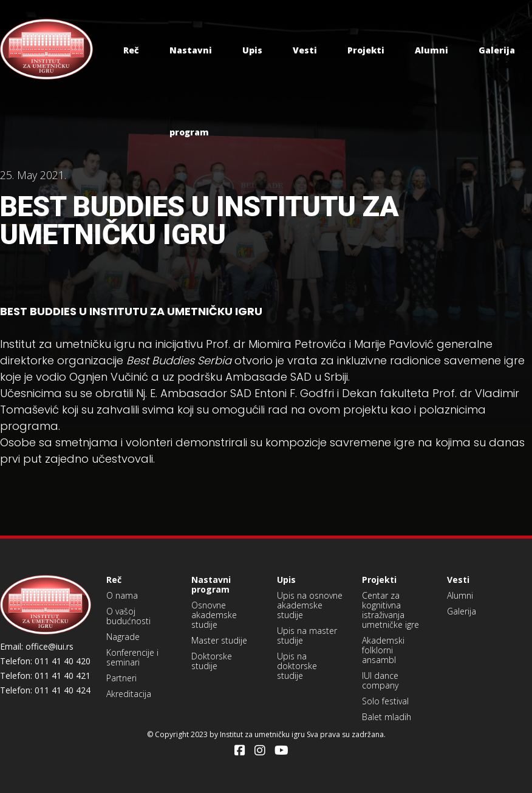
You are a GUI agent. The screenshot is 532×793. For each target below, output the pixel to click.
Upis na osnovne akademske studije (310, 605)
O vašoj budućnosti (128, 616)
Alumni (431, 50)
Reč (131, 50)
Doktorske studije (212, 661)
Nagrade (123, 637)
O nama (122, 595)
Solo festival (385, 701)
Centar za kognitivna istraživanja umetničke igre (390, 610)
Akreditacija (129, 694)
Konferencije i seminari (132, 657)
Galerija (497, 50)
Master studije (219, 640)
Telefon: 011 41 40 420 (45, 661)
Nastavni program (211, 584)
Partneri (121, 678)
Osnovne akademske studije (214, 615)
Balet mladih (387, 717)
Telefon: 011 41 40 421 (45, 676)
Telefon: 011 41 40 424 (45, 690)
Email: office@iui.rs (37, 647)
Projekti (366, 50)
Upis (252, 50)
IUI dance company (380, 680)
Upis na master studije (307, 635)
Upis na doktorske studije (297, 666)
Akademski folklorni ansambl (383, 650)
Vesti (305, 50)
